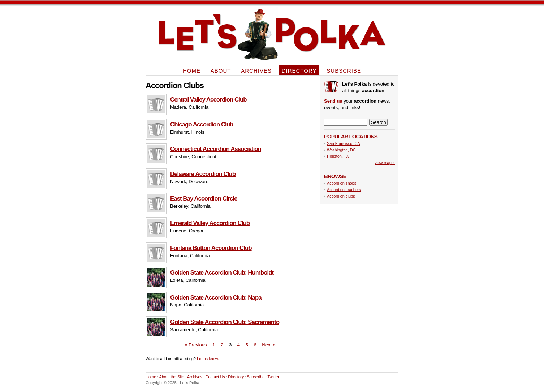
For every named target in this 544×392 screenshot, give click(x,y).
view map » (385, 163)
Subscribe (344, 70)
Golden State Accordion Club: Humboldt (222, 273)
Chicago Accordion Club (202, 124)
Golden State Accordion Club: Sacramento (225, 322)
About (221, 70)
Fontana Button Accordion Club (211, 248)
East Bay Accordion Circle (204, 199)
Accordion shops (342, 183)
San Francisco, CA (344, 143)
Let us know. (208, 359)
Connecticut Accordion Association (216, 149)
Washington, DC (341, 150)
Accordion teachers (344, 190)
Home (192, 70)
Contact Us (215, 377)
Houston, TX (338, 156)
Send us (333, 101)
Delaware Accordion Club (203, 174)
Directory (299, 70)
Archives (256, 70)
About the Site (172, 377)
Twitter (273, 377)
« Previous (196, 345)
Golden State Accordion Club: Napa (216, 298)
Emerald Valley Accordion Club (210, 223)
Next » (269, 345)
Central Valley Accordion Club (208, 100)
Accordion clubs (341, 196)
